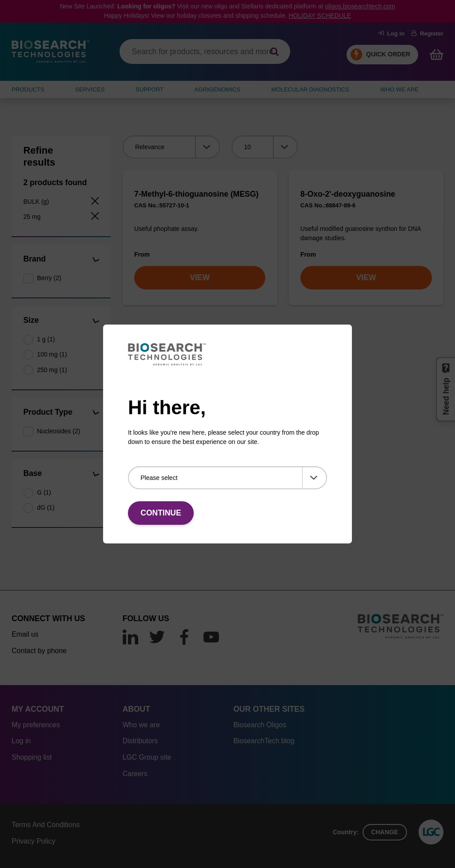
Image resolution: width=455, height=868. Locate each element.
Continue (161, 513)
